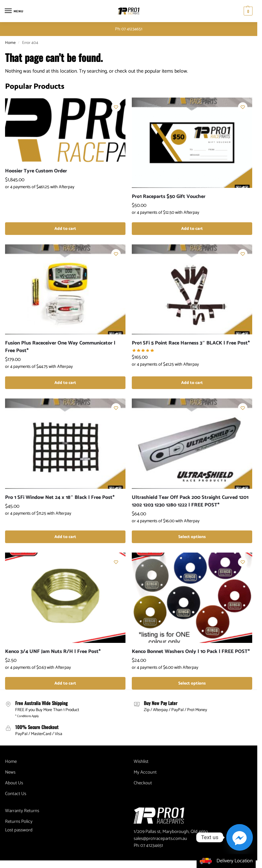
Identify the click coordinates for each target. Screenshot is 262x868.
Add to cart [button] (65, 229)
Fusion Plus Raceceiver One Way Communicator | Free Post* (60, 347)
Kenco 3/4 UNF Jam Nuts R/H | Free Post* (53, 652)
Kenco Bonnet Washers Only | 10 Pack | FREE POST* (191, 652)
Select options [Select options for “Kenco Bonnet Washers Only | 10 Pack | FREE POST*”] (192, 683)
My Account (145, 772)
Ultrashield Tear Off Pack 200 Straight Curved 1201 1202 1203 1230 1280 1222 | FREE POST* (190, 501)
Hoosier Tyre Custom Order (36, 171)
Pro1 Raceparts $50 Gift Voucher (169, 197)
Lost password (19, 830)
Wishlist (141, 762)
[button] (247, 11)
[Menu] (14, 11)
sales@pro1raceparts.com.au (160, 839)
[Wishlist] (116, 107)
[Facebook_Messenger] (240, 837)
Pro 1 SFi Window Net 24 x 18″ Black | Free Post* (60, 498)
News (10, 772)
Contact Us (16, 794)
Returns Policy (19, 822)
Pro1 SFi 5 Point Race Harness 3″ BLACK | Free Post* (191, 343)
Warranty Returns (22, 811)
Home (10, 43)
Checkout (143, 783)
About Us (14, 783)
